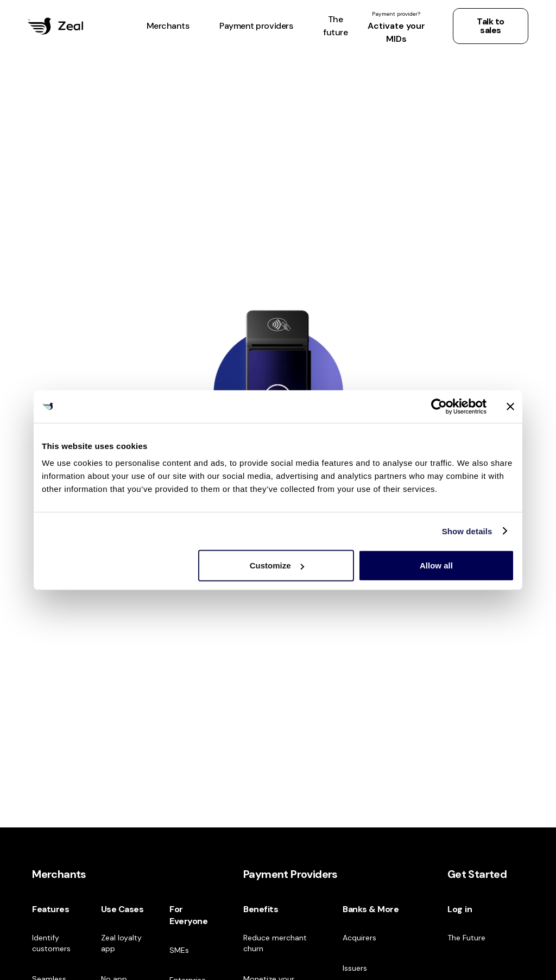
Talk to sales (491, 26)
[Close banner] (510, 406)
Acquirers (359, 938)
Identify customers (51, 943)
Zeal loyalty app (121, 943)
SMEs (179, 950)
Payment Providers (290, 874)
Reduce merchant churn (275, 943)
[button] (168, 26)
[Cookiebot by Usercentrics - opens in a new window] (439, 406)
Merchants (59, 874)
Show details (467, 531)
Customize (277, 565)
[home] (55, 26)
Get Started (477, 874)
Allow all (436, 565)
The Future (466, 938)
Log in (460, 909)
